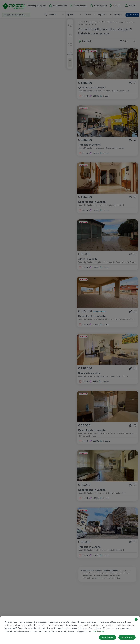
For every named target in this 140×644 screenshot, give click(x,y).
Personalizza (108, 637)
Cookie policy (99, 631)
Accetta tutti (127, 637)
